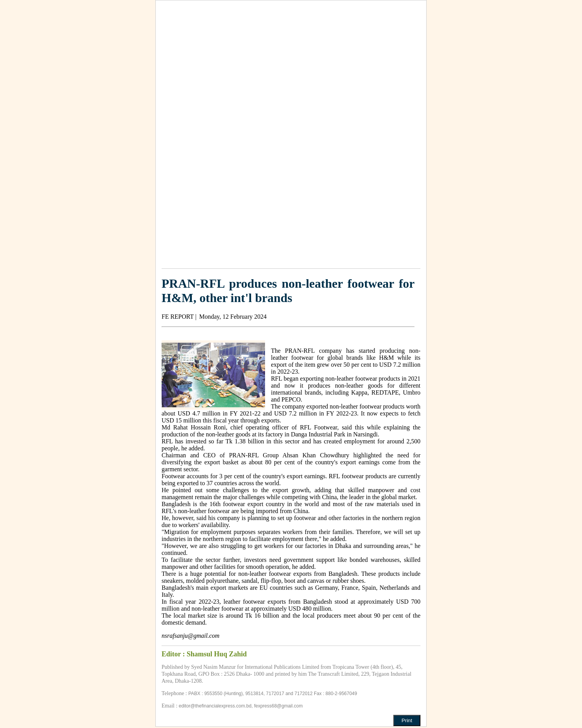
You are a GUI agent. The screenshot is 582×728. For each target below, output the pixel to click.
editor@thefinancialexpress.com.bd (215, 706)
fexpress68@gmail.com (279, 706)
